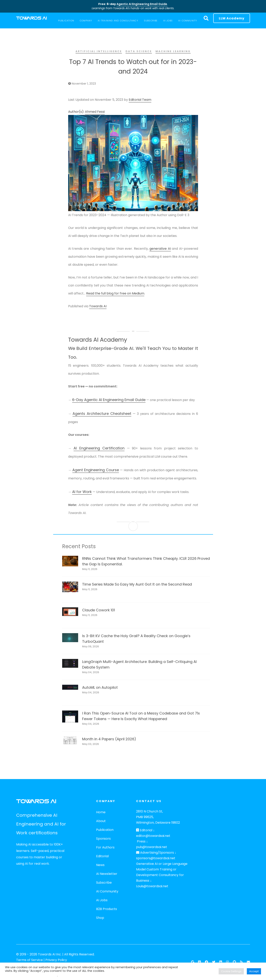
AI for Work (82, 492)
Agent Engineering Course (96, 470)
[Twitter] (214, 962)
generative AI (160, 249)
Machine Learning (173, 51)
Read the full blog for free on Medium (115, 293)
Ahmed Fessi (95, 112)
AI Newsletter (107, 874)
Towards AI (98, 306)
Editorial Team (140, 100)
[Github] (234, 962)
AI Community (107, 891)
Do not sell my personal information (31, 975)
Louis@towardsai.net (152, 886)
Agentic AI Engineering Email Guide (142, 4)
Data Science (139, 51)
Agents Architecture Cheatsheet (102, 414)
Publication (105, 830)
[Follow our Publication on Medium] (199, 962)
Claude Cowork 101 (99, 610)
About (101, 821)
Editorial (102, 856)
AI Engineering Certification (99, 448)
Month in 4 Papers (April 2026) (109, 739)
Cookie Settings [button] (231, 971)
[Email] (248, 962)
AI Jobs (102, 900)
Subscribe (104, 883)
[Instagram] (227, 962)
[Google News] (193, 962)
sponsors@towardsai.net (156, 858)
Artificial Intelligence (99, 51)
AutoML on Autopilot (100, 687)
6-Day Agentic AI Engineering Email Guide (109, 400)
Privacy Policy (56, 960)
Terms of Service (29, 960)
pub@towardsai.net (152, 847)
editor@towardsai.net (153, 836)
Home (101, 812)
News (100, 865)
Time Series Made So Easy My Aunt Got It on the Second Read (137, 584)
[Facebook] (206, 962)
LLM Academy (232, 18)
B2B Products (107, 909)
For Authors (105, 847)
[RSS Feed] (241, 962)
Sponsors (103, 839)
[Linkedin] (221, 962)
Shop (100, 918)
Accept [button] (254, 971)
